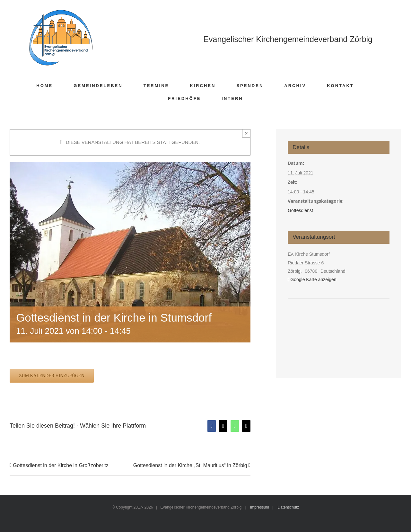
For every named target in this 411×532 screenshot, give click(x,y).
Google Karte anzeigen (313, 279)
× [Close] (246, 133)
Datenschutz (289, 507)
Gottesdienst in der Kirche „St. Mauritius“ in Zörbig (190, 466)
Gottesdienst (300, 210)
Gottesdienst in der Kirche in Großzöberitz (61, 466)
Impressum (260, 507)
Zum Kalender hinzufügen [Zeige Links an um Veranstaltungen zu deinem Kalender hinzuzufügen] (52, 376)
